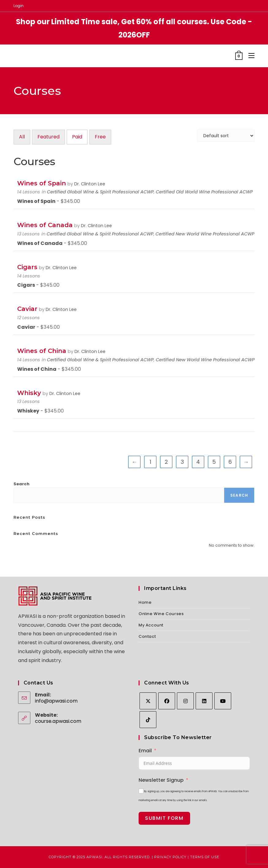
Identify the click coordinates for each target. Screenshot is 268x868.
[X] (148, 701)
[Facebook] (167, 701)
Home (145, 602)
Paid (77, 137)
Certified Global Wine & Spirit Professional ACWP (100, 192)
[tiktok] (148, 720)
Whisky (29, 393)
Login (19, 6)
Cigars (27, 267)
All (22, 137)
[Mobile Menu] (249, 56)
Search (21, 484)
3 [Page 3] (182, 462)
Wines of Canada (45, 225)
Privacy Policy (170, 857)
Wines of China (42, 351)
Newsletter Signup (161, 780)
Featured (48, 137)
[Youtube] (223, 701)
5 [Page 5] (214, 462)
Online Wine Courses (161, 614)
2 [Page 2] (166, 462)
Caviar (27, 309)
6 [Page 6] (230, 462)
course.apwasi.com (58, 721)
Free (100, 137)
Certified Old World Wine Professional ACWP (204, 192)
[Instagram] (185, 701)
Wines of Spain (42, 183)
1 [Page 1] (150, 462)
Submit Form (164, 818)
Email (145, 751)
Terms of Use (205, 857)
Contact (147, 636)
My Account (151, 625)
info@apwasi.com (56, 701)
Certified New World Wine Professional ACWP (205, 234)
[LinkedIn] (204, 701)
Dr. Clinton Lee (90, 184)
